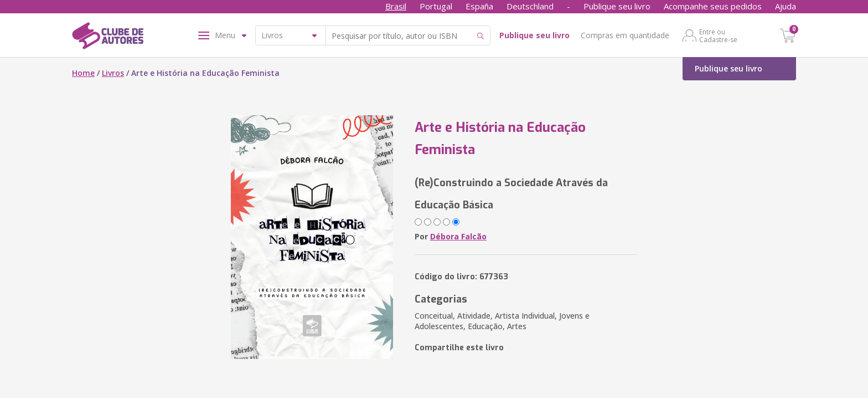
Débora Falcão (458, 236)
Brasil (396, 6)
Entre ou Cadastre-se (718, 35)
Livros (113, 73)
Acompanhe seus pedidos (713, 6)
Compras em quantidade (625, 35)
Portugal (436, 6)
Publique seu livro (617, 6)
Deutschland (530, 6)
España (479, 6)
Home (83, 73)
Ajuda (786, 6)
